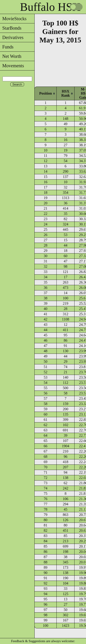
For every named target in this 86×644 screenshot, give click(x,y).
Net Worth (11, 56)
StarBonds (11, 28)
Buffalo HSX (50, 7)
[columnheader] (46, 93)
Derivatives (12, 37)
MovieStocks (13, 19)
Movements (12, 66)
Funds (7, 47)
